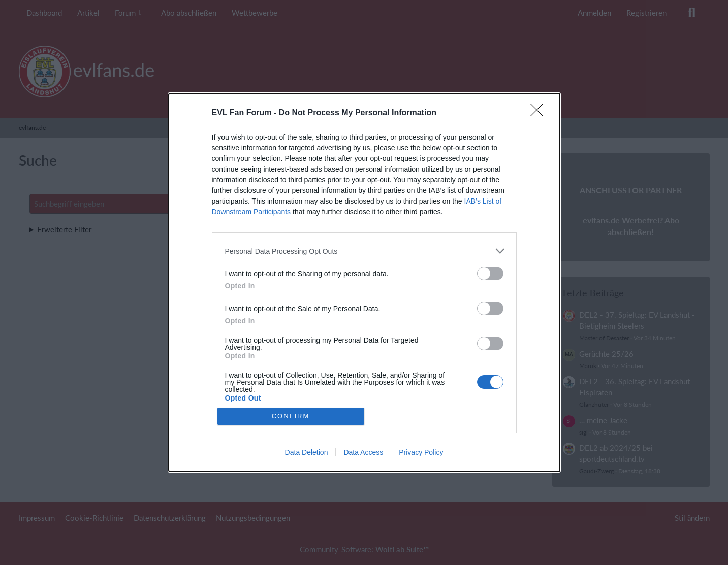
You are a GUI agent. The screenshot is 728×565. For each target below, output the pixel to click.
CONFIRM (291, 416)
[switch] (490, 273)
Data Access (363, 452)
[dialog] (364, 282)
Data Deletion (307, 452)
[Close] (540, 113)
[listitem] (364, 251)
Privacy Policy (421, 452)
